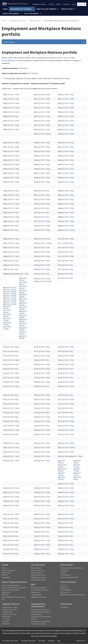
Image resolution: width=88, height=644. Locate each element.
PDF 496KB (23, 316)
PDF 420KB (23, 325)
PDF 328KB (23, 337)
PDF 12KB (15, 108)
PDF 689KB (23, 296)
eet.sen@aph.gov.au (10, 60)
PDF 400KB (7, 315)
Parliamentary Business (21, 9)
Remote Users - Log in (10, 610)
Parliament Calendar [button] (39, 4)
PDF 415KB (7, 324)
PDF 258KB (46, 134)
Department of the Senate (40, 610)
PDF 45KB (69, 421)
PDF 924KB (32, 73)
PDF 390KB (11, 300)
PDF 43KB (69, 492)
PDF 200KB (61, 462)
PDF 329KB (11, 296)
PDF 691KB (23, 279)
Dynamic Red (6, 573)
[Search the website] (82, 4)
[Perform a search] (85, 4)
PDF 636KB (23, 292)
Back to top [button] (81, 641)
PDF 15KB (15, 239)
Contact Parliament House (69, 577)
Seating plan (6, 577)
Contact (51, 4)
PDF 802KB (62, 470)
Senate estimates (35, 21)
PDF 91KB (77, 474)
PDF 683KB (23, 300)
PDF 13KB (46, 95)
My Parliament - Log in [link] (10, 607)
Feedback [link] (51, 641)
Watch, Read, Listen (38, 570)
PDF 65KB (46, 239)
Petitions (63, 573)
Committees (64, 607)
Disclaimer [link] (42, 641)
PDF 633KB (23, 287)
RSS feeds (6, 624)
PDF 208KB (70, 448)
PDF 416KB (23, 308)
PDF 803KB (62, 466)
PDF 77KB (46, 417)
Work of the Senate (8, 570)
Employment (7, 617)
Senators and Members (46, 9)
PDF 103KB (61, 478)
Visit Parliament (31, 14)
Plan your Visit (65, 592)
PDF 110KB (77, 470)
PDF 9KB (14, 116)
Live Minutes (6, 592)
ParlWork (67, 4)
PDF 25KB (46, 199)
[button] (44, 42)
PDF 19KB (46, 112)
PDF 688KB (23, 283)
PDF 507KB (11, 302)
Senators (5, 575)
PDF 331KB (11, 287)
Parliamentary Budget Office (41, 622)
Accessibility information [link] (10, 641)
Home (5, 9)
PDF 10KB (15, 95)
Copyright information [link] (28, 641)
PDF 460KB (11, 292)
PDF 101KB (77, 466)
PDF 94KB (77, 462)
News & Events (67, 9)
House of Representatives (11, 585)
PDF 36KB (46, 204)
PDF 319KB (7, 320)
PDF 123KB (61, 474)
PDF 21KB (15, 112)
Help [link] (59, 641)
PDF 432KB (11, 304)
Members (5, 595)
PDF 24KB (15, 164)
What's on (64, 585)
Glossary (5, 621)
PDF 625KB (7, 328)
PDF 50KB (46, 256)
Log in (74, 4)
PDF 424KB (7, 311)
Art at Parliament (66, 590)
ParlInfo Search (8, 612)
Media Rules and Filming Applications (73, 595)
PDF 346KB (23, 329)
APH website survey (9, 614)
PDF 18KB (15, 125)
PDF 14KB (46, 164)
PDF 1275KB (46, 243)
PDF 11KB (46, 116)
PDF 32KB (69, 226)
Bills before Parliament (39, 588)
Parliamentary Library (38, 577)
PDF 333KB (11, 290)
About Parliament (11, 14)
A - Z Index (6, 619)
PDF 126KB (70, 230)
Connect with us (66, 575)
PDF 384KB (11, 294)
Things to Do (65, 588)
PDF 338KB (23, 321)
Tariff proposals (36, 595)
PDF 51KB (46, 252)
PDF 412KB (23, 333)
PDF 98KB (23, 68)
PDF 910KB (11, 298)
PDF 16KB (69, 213)
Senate (4, 568)
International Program (38, 580)
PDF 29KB (46, 369)
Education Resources (38, 575)
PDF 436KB (23, 304)
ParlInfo (58, 4)
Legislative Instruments (39, 597)
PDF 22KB (15, 217)
